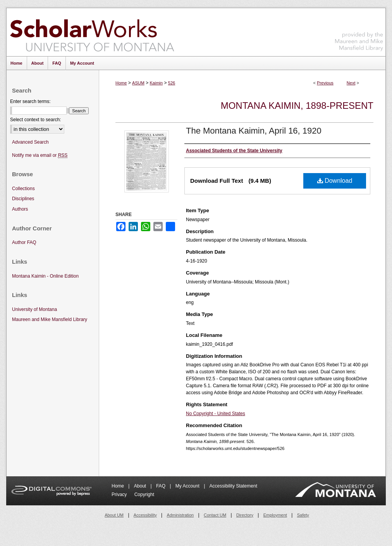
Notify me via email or (40, 155)
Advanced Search (30, 142)
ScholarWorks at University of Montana (92, 32)
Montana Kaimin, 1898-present (297, 106)
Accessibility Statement (233, 486)
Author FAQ (24, 242)
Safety (303, 515)
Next (351, 83)
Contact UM (215, 515)
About (141, 486)
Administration (181, 515)
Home (121, 83)
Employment (275, 515)
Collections (23, 189)
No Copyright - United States (216, 414)
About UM (114, 515)
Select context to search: (35, 120)
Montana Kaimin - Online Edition (45, 276)
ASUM (138, 83)
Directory (245, 515)
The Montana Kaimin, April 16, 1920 (254, 131)
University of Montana (34, 309)
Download (335, 181)
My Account (188, 486)
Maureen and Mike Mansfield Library (359, 31)
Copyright (144, 494)
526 (172, 83)
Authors (20, 209)
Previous (325, 83)
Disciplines (23, 199)
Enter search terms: (30, 101)
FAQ (161, 486)
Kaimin (156, 83)
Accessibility (145, 515)
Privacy (120, 494)
